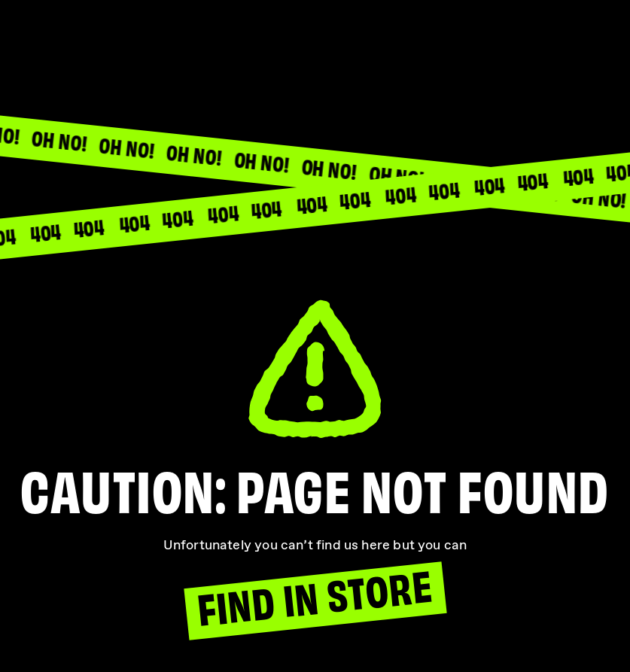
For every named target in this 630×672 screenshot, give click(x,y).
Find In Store (314, 598)
